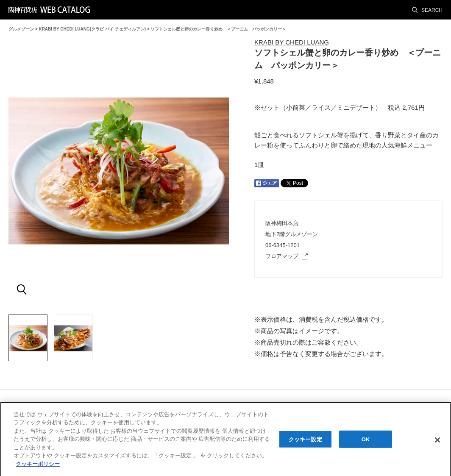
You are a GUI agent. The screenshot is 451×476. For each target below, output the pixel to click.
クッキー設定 (305, 441)
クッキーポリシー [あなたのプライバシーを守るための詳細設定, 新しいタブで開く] (38, 466)
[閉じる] (437, 443)
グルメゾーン (21, 29)
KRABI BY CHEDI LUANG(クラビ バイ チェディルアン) (92, 29)
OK (366, 441)
